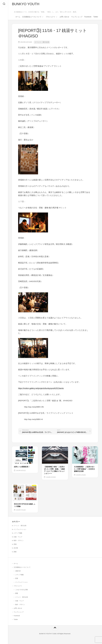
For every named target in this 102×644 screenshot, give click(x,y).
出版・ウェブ (18, 537)
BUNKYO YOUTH (26, 4)
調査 (15, 552)
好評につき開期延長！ (22, 467)
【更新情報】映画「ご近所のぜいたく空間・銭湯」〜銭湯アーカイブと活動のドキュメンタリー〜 (54, 470)
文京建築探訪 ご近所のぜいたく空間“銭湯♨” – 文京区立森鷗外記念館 (84, 469)
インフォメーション (20, 530)
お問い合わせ (64, 17)
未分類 (16, 548)
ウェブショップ (77, 17)
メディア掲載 (18, 533)
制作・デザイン (19, 541)
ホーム (18, 17)
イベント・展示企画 (42, 42)
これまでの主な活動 (22, 590)
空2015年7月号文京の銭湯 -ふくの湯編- (25, 505)
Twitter (96, 17)
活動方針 (18, 571)
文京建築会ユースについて (32, 17)
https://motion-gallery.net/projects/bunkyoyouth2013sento (42, 388)
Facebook (88, 17)
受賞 (15, 544)
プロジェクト (51, 17)
